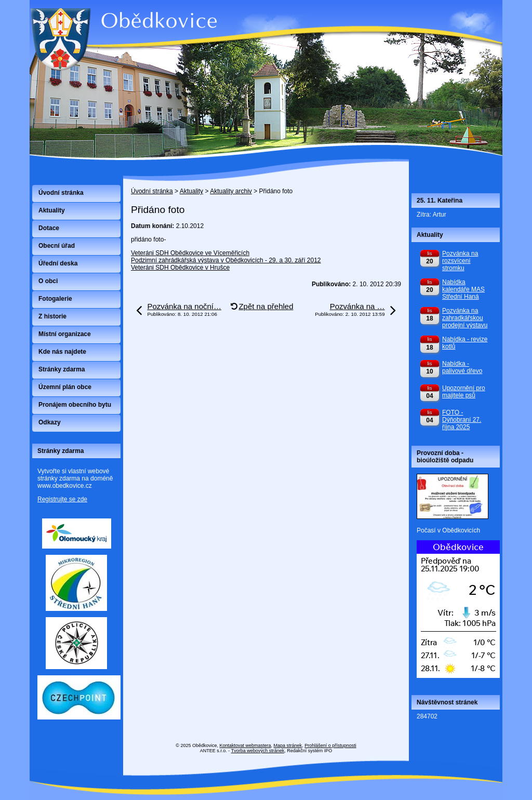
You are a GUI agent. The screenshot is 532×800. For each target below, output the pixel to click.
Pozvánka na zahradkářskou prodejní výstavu (465, 318)
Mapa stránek (288, 745)
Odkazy (50, 422)
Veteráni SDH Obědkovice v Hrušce (180, 268)
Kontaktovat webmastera (245, 745)
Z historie (52, 316)
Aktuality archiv (231, 191)
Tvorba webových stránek (258, 751)
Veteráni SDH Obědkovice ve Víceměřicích (190, 253)
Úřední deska (58, 263)
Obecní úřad (57, 246)
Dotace (49, 228)
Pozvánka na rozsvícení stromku (460, 261)
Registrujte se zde (62, 499)
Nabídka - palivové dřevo (462, 367)
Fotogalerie (55, 299)
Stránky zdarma (62, 369)
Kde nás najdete (62, 352)
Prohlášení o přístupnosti (330, 745)
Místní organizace (65, 334)
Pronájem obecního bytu (75, 405)
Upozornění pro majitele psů (464, 392)
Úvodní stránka (152, 191)
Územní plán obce (65, 387)
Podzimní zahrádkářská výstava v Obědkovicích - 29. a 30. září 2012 (226, 260)
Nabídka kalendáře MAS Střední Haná (463, 289)
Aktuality (191, 191)
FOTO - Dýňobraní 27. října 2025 (462, 420)
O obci (48, 281)
